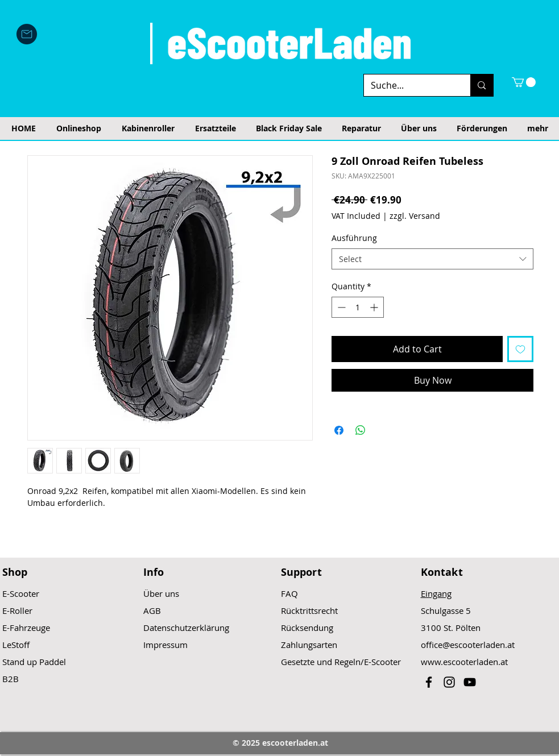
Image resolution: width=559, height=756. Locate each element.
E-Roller (17, 610)
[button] (524, 82)
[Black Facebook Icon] (429, 682)
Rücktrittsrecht (309, 610)
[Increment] (375, 307)
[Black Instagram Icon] (449, 682)
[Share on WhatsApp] (361, 430)
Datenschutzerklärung (186, 628)
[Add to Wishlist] (520, 349)
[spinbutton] (358, 307)
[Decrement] (340, 307)
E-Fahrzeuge (26, 628)
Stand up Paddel (34, 662)
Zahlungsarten (309, 645)
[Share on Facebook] (339, 430)
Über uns (161, 593)
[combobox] (432, 259)
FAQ (289, 593)
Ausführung (354, 238)
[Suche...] (409, 85)
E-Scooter (21, 593)
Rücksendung (307, 628)
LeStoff (16, 645)
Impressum (165, 645)
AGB (152, 610)
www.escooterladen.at (464, 662)
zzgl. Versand (415, 216)
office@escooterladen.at (468, 645)
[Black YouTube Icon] (470, 682)
